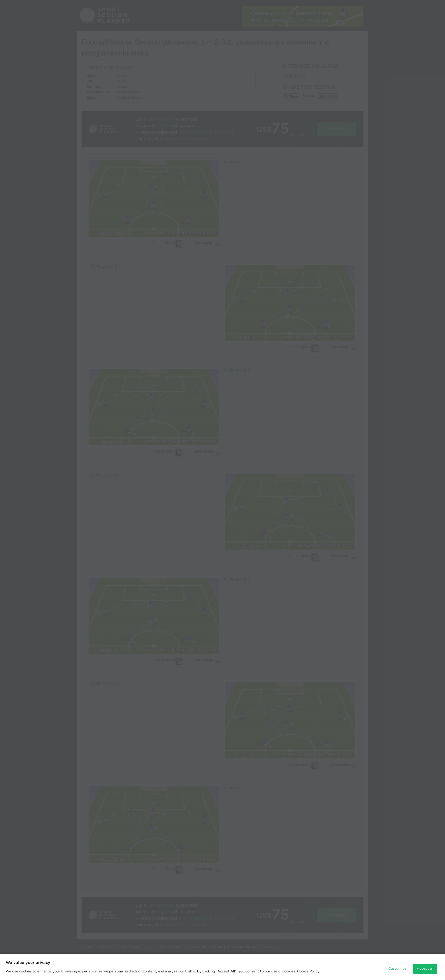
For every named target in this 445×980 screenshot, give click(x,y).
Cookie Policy (308, 968)
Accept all (425, 965)
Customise (397, 965)
